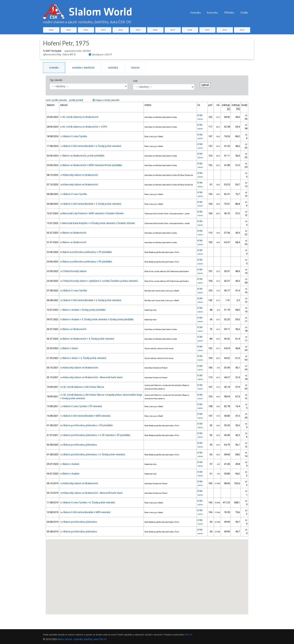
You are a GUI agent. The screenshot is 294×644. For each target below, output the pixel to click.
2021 (138, 30)
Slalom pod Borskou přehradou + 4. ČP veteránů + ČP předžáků (95, 435)
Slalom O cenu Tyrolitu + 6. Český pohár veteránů (87, 502)
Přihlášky (229, 12)
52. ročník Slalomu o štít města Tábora (82, 387)
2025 (69, 30)
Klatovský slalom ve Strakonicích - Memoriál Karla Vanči (91, 377)
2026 (51, 30)
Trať (135, 81)
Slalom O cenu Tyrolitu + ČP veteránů (81, 406)
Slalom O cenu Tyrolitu (73, 136)
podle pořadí (76, 100)
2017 (207, 30)
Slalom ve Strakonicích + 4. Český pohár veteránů (87, 339)
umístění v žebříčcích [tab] (83, 68)
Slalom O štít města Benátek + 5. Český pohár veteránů (91, 204)
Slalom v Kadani (70, 464)
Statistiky (212, 12)
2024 (86, 30)
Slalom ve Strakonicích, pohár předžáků (82, 156)
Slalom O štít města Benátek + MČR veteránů (85, 416)
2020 (155, 30)
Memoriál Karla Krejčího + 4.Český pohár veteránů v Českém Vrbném (97, 223)
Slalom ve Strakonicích (73, 233)
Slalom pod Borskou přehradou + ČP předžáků (86, 252)
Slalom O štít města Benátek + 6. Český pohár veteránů (91, 146)
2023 (103, 30)
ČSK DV (189, 635)
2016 (225, 30)
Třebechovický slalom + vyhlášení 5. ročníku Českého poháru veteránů (99, 281)
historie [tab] (135, 68)
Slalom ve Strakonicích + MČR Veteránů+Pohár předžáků (91, 165)
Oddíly (244, 12)
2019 (173, 30)
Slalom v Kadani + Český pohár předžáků (83, 310)
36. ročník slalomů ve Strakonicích (79, 117)
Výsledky (195, 12)
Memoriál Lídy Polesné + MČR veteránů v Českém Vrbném (92, 213)
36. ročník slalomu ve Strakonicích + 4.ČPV (84, 127)
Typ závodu (56, 80)
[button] (125, 573)
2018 (190, 30)
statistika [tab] (113, 68)
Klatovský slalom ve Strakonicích (79, 175)
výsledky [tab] (54, 68)
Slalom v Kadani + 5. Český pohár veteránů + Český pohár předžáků (97, 319)
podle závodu (59, 100)
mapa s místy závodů (107, 100)
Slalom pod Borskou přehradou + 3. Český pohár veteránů (92, 454)
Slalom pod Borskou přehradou (78, 445)
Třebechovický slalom (73, 271)
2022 (121, 30)
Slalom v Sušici (69, 348)
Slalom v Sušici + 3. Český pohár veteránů (83, 358)
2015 (242, 30)
